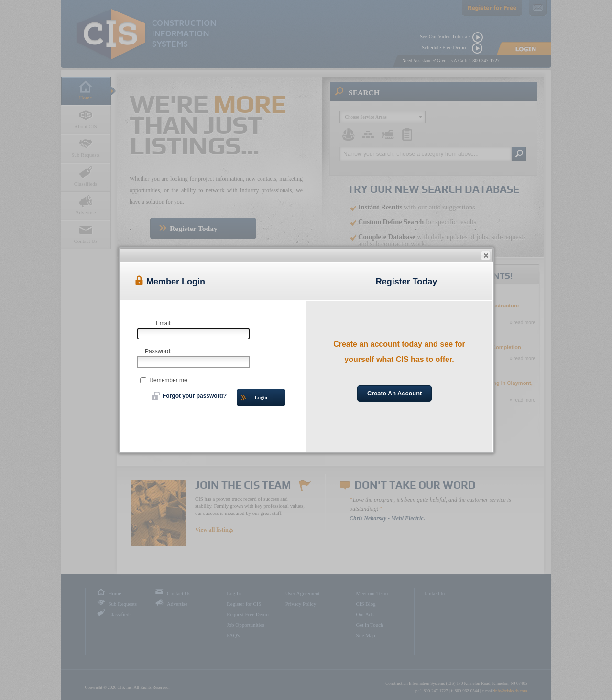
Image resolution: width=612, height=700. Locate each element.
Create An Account (394, 393)
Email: (164, 323)
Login (254, 398)
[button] (486, 255)
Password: (158, 351)
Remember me (164, 380)
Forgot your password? (189, 396)
